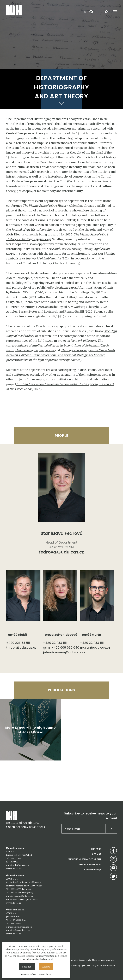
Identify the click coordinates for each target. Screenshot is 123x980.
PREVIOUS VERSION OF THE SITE (84, 859)
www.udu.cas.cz (14, 869)
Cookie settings (93, 870)
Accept (46, 967)
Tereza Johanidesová (60, 635)
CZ (85, 12)
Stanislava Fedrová (62, 533)
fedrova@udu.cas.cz (61, 552)
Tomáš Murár (91, 635)
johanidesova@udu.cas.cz (61, 652)
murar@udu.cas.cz (95, 647)
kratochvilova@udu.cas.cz (26, 899)
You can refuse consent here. (36, 974)
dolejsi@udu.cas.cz (23, 927)
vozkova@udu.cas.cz (23, 896)
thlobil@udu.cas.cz (21, 647)
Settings (27, 967)
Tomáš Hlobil (17, 635)
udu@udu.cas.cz (21, 865)
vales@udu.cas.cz (22, 930)
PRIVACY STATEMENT (90, 864)
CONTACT (96, 849)
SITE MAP (96, 854)
